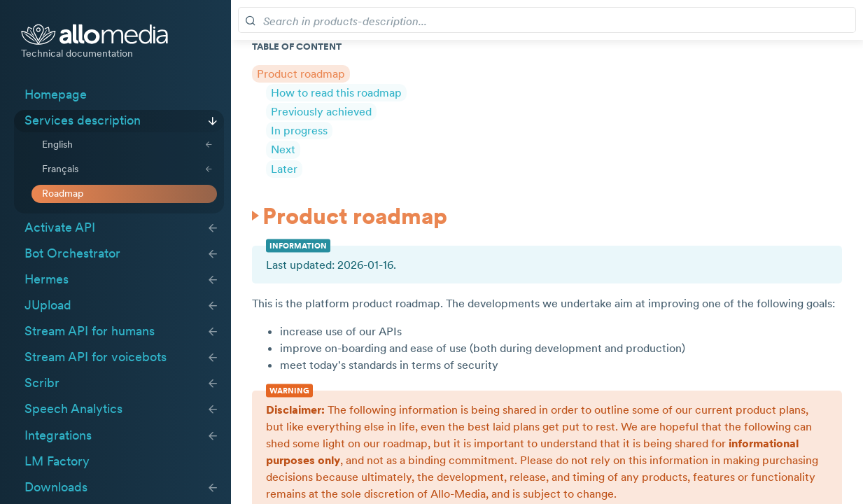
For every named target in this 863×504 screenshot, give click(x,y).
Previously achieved (321, 111)
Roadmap (63, 193)
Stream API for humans (90, 331)
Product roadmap (301, 73)
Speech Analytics (73, 409)
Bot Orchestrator (72, 253)
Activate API (60, 227)
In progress (299, 130)
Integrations (58, 435)
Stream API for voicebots (96, 357)
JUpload (48, 305)
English (57, 144)
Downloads (56, 487)
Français (60, 169)
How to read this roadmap (336, 92)
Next (283, 149)
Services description (83, 120)
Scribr (42, 383)
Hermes (47, 279)
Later (284, 169)
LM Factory (57, 461)
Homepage (56, 94)
